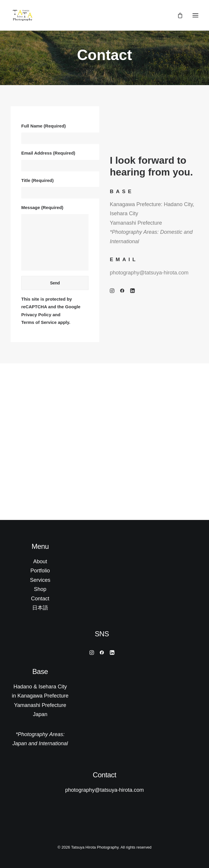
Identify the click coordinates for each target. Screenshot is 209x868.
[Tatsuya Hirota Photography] (23, 15)
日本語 (40, 608)
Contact (40, 599)
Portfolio (40, 571)
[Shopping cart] (177, 15)
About (40, 561)
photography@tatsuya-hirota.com (149, 273)
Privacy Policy (36, 315)
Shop (40, 589)
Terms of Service (39, 322)
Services (40, 580)
